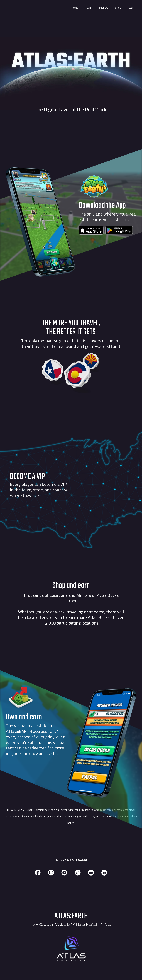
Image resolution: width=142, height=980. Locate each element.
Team (89, 7)
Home (75, 7)
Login (131, 7)
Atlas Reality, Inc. (92, 924)
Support (103, 7)
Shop (118, 7)
